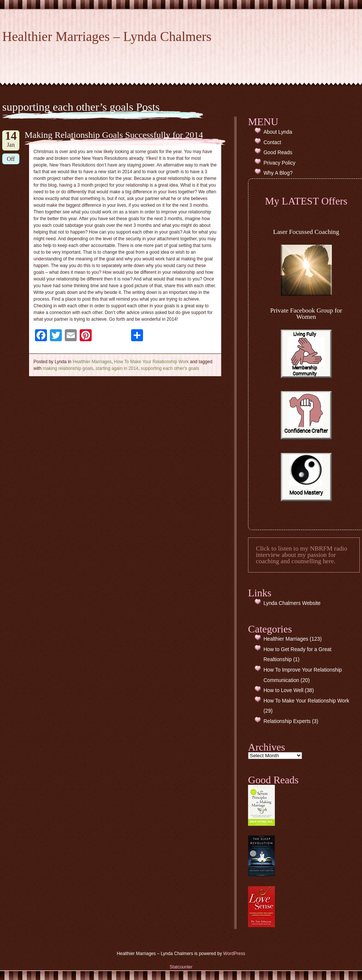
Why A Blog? (278, 173)
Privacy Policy (279, 163)
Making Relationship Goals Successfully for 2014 (114, 135)
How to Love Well (283, 690)
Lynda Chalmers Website (292, 603)
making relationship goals (68, 368)
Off (11, 159)
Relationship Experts (287, 721)
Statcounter (181, 967)
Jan (11, 139)
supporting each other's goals (170, 368)
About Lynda (278, 132)
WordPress (234, 954)
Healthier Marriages (92, 362)
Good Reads (278, 153)
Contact (272, 142)
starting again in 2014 (117, 368)
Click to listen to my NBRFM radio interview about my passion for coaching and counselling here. (301, 555)
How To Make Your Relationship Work (151, 362)
